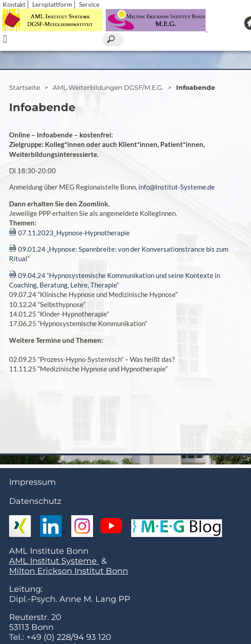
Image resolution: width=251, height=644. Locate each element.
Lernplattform (52, 4)
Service (89, 4)
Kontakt (14, 4)
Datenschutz (35, 501)
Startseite (25, 88)
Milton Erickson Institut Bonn (69, 571)
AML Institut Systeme (54, 561)
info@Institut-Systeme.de (177, 187)
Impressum (32, 482)
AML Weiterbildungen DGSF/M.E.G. (108, 88)
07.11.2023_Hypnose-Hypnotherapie (74, 233)
